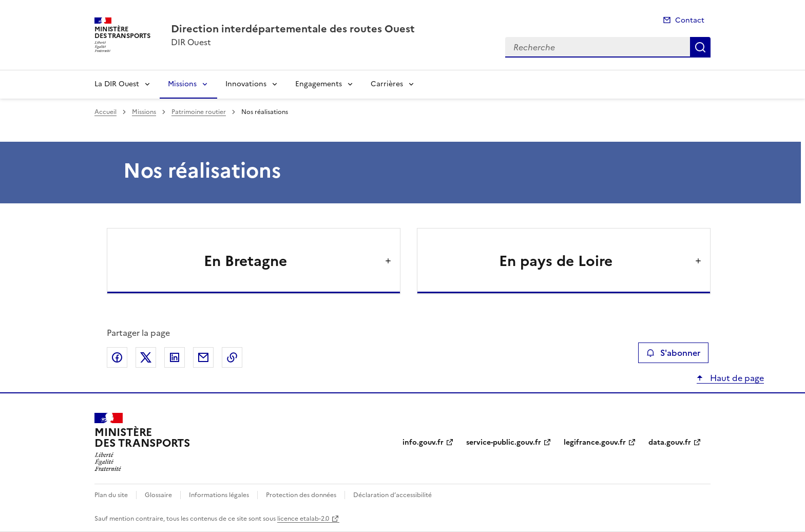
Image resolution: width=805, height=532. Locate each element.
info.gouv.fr (423, 442)
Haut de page (736, 378)
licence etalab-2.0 (303, 519)
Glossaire (158, 495)
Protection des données (301, 495)
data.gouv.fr (670, 442)
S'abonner (673, 353)
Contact (690, 20)
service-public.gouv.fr (504, 442)
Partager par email (203, 357)
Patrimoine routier (199, 112)
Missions (182, 84)
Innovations (246, 84)
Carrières (387, 84)
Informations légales (219, 495)
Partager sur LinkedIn (175, 357)
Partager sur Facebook (117, 357)
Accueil (106, 112)
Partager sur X (146, 357)
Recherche (700, 47)
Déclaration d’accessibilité (392, 495)
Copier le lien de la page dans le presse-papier (232, 357)
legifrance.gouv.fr (595, 442)
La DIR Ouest (117, 84)
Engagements (319, 84)
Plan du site (111, 495)
